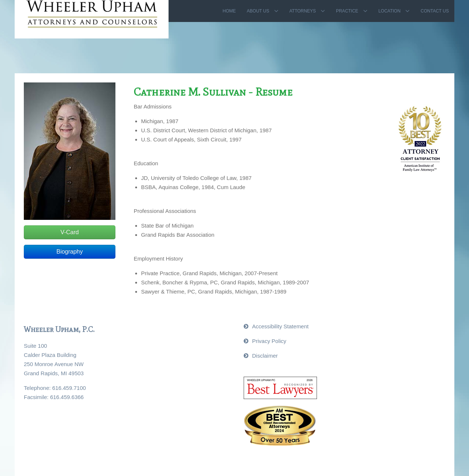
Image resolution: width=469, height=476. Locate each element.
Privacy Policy (269, 341)
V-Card (70, 232)
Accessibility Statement (280, 326)
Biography (70, 252)
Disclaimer (265, 356)
